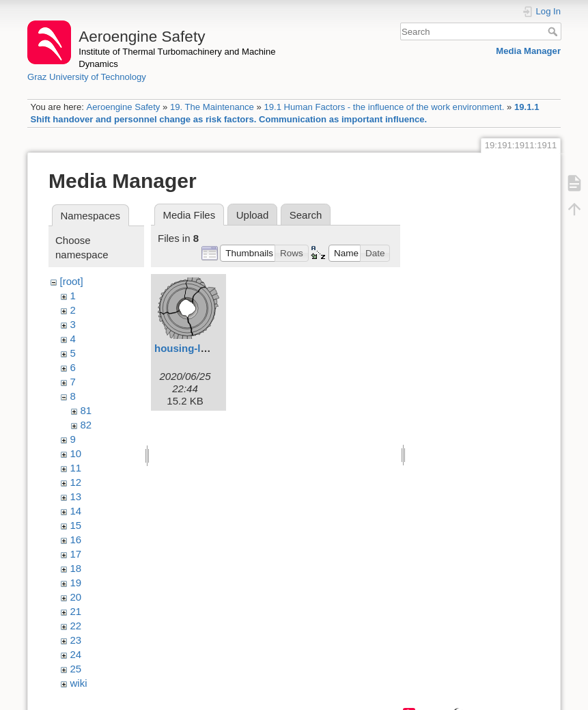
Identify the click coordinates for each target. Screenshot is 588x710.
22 (76, 626)
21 (76, 611)
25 (76, 669)
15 (76, 525)
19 (76, 583)
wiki (79, 683)
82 (86, 425)
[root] (72, 281)
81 (86, 410)
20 (76, 597)
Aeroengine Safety (123, 107)
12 (76, 482)
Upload (253, 215)
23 (76, 640)
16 (76, 540)
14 (76, 511)
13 (76, 496)
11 (76, 468)
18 (76, 568)
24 (76, 654)
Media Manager (528, 51)
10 (76, 453)
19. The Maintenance (212, 107)
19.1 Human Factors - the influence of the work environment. (384, 107)
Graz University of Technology (87, 77)
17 (76, 554)
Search (554, 31)
